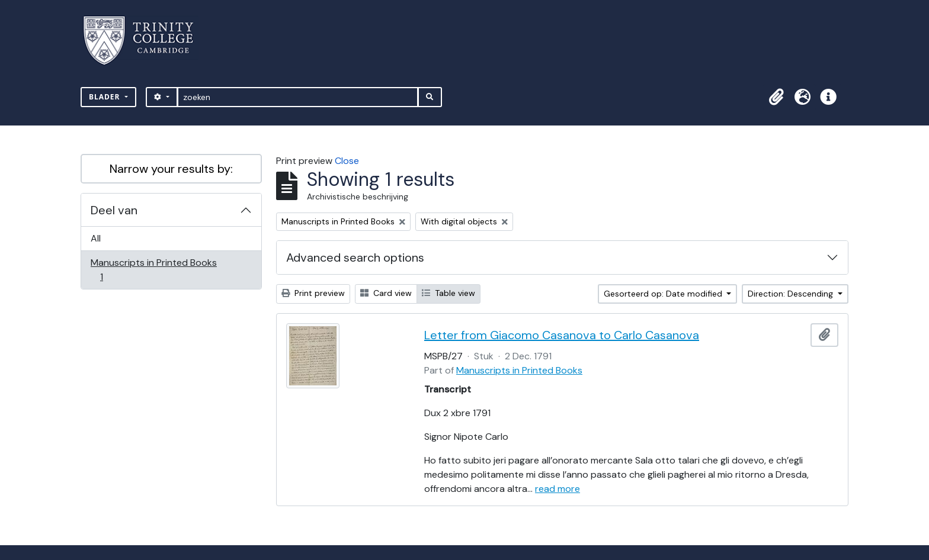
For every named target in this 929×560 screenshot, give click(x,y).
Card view (386, 293)
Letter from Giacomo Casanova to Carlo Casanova (562, 335)
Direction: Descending (792, 294)
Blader (106, 97)
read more (558, 489)
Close (347, 161)
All (96, 238)
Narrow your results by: (171, 169)
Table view (449, 293)
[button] (776, 97)
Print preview (313, 293)
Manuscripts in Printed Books (153, 270)
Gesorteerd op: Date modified (664, 294)
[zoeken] (298, 97)
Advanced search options (355, 258)
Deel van (114, 210)
